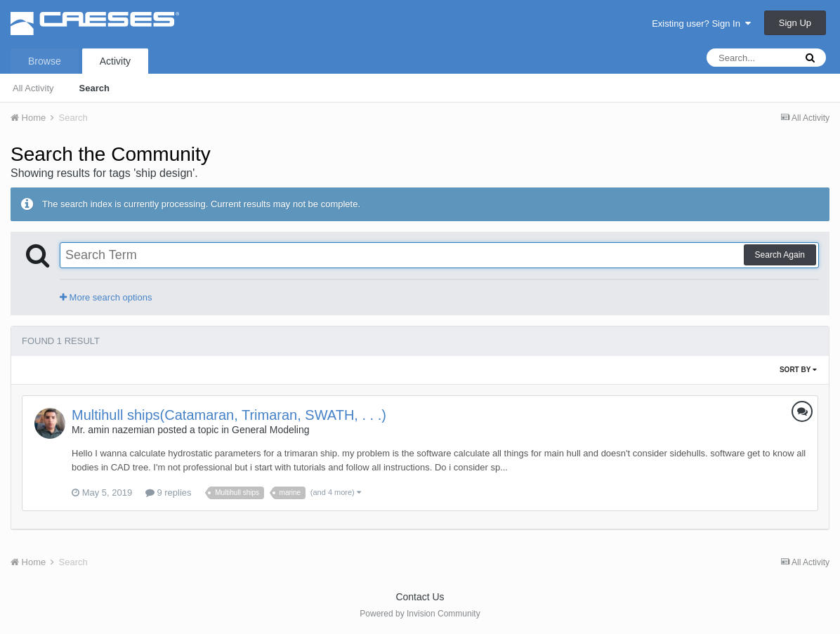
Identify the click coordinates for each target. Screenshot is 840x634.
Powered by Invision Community (420, 614)
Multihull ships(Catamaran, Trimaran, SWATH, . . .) (229, 415)
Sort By (798, 370)
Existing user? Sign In (701, 24)
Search (94, 88)
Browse (45, 61)
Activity (115, 61)
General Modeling (271, 430)
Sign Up (795, 23)
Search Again (780, 255)
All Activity (33, 88)
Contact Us (420, 597)
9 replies (169, 493)
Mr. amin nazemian (113, 430)
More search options (106, 297)
